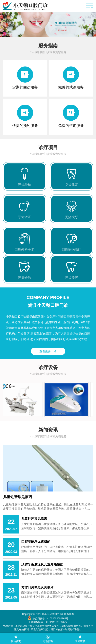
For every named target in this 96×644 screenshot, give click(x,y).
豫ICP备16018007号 (56, 622)
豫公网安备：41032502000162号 (50, 619)
